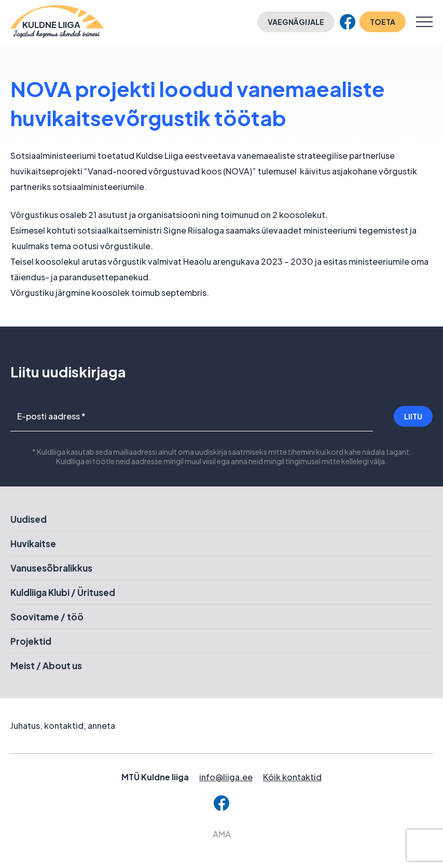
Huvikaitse (33, 544)
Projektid (31, 641)
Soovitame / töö (47, 617)
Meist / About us (46, 666)
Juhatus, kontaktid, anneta (63, 725)
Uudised (29, 519)
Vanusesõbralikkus (51, 568)
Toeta (383, 22)
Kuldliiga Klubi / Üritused (63, 592)
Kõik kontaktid (292, 777)
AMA (222, 834)
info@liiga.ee (226, 777)
